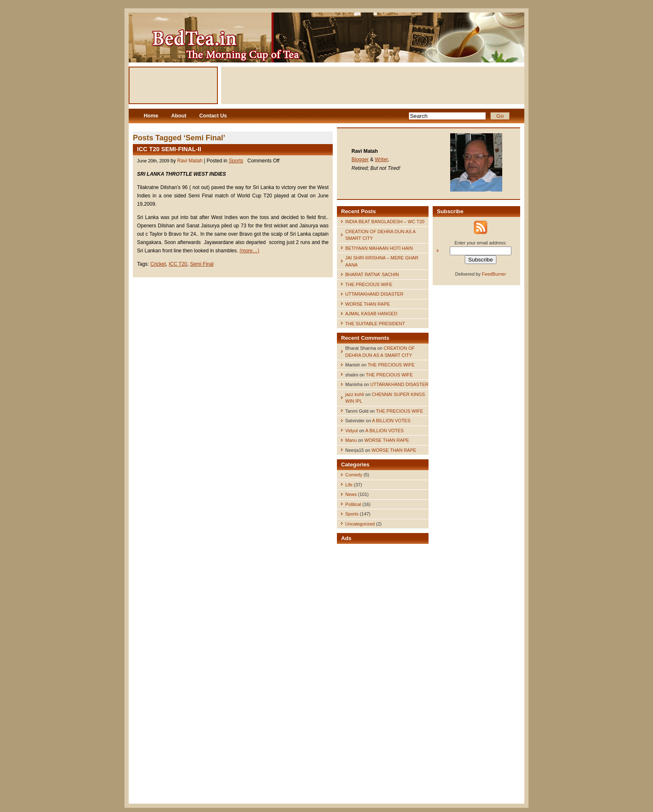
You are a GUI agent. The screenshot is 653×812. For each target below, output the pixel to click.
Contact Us (213, 116)
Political (353, 504)
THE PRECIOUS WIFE (369, 284)
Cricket (158, 264)
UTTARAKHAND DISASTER (374, 294)
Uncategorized (360, 524)
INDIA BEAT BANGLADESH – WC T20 (385, 222)
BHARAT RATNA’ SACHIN (372, 274)
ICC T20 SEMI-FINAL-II (169, 149)
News (351, 494)
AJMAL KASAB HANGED (371, 314)
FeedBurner (494, 274)
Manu (351, 440)
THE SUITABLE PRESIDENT (375, 324)
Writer (381, 159)
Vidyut (351, 431)
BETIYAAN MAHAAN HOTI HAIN (379, 248)
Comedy (354, 475)
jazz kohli (355, 394)
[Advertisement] (373, 85)
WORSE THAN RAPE (368, 304)
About (179, 116)
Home (151, 116)
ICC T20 (178, 264)
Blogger (360, 159)
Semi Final (202, 264)
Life (349, 485)
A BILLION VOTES (391, 421)
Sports (236, 161)
